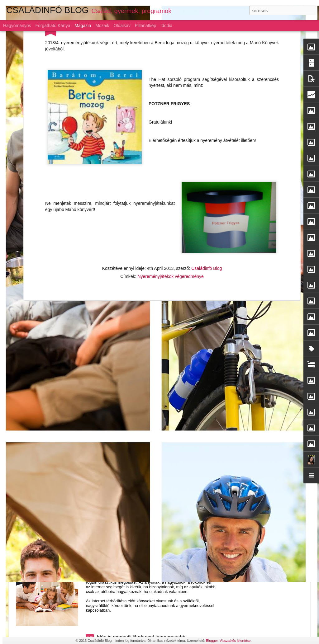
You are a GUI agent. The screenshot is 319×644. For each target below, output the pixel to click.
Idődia (166, 26)
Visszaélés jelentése (235, 641)
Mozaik (102, 26)
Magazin (83, 26)
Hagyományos (17, 26)
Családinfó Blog (207, 176)
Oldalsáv (122, 26)
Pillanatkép (146, 26)
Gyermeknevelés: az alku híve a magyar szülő (148, 566)
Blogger (212, 641)
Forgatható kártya (53, 26)
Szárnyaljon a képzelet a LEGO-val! (136, 425)
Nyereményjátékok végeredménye (170, 184)
